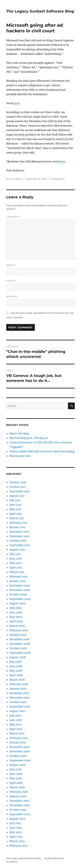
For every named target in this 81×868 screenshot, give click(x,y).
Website (12, 296)
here (17, 103)
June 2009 (16, 612)
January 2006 (18, 796)
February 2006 (19, 792)
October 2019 (18, 482)
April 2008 (16, 675)
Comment (14, 217)
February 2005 (19, 846)
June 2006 (16, 774)
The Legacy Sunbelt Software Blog (40, 11)
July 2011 (15, 500)
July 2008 (15, 662)
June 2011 (15, 505)
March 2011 (17, 518)
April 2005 (16, 837)
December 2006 (19, 747)
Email (11, 281)
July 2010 (15, 554)
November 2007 (20, 698)
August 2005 (17, 819)
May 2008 (16, 671)
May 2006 (16, 778)
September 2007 (20, 707)
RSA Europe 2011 (20, 456)
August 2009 (18, 603)
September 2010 (20, 545)
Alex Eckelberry (14, 179)
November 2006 (20, 751)
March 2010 (17, 572)
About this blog (19, 433)
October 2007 (18, 702)
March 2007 (17, 733)
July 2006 (15, 769)
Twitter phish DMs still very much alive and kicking (42, 451)
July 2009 (15, 608)
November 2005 (20, 805)
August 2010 (17, 550)
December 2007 (19, 693)
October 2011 (18, 487)
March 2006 (17, 787)
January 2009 (18, 635)
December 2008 (19, 639)
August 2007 (17, 711)
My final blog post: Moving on (29, 438)
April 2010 (16, 568)
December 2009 (19, 585)
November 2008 (20, 644)
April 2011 (16, 514)
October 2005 (18, 810)
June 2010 (16, 559)
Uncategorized (57, 179)
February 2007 (19, 738)
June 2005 (16, 828)
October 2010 (18, 541)
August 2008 (17, 657)
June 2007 (16, 720)
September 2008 (20, 653)
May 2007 (16, 724)
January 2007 (18, 742)
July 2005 (15, 823)
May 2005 (16, 832)
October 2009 (18, 594)
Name (11, 265)
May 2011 (15, 509)
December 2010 (19, 532)
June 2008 (16, 666)
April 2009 (16, 621)
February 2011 (18, 523)
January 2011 (17, 527)
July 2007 (15, 716)
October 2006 (18, 756)
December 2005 (19, 801)
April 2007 (16, 729)
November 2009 (20, 590)
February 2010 (18, 576)
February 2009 (19, 630)
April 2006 (16, 783)
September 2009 (20, 599)
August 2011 (17, 496)
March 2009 (17, 626)
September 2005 (20, 814)
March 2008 (17, 680)
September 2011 (19, 491)
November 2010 (19, 536)
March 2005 (17, 841)
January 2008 (18, 689)
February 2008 (19, 684)
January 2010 (18, 581)
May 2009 (16, 617)
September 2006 (20, 760)
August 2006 (18, 765)
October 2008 (18, 648)
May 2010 (15, 563)
